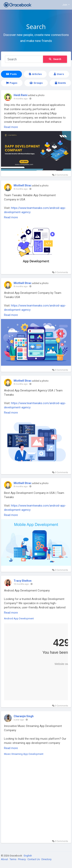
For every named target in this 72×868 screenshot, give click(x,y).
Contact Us (34, 859)
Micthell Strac (23, 185)
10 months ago (21, 584)
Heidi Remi (21, 95)
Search (55, 59)
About (5, 859)
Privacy (22, 859)
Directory (46, 859)
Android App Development (19, 618)
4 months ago (21, 99)
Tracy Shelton (23, 581)
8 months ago (21, 189)
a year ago (19, 720)
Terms (13, 859)
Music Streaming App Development (24, 754)
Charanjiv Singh (24, 716)
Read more (11, 127)
